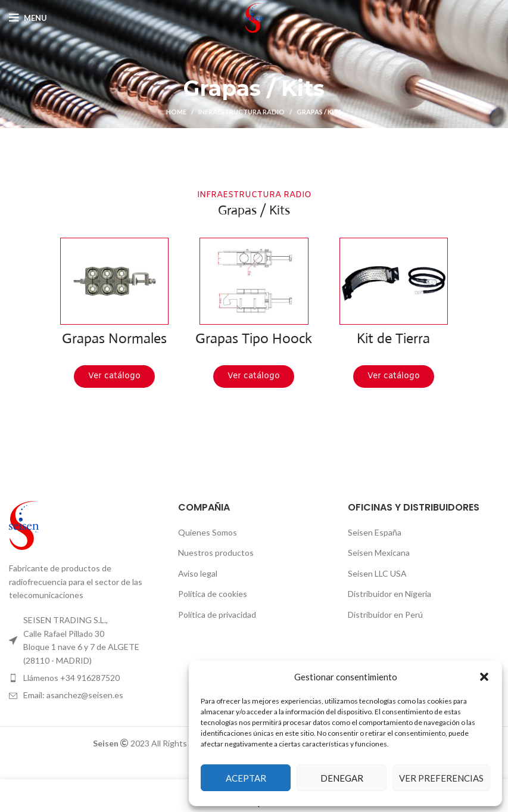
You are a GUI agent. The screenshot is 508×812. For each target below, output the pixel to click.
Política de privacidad (217, 615)
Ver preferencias (441, 778)
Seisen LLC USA (377, 573)
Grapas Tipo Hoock (254, 338)
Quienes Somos (208, 532)
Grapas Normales (114, 338)
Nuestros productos (216, 553)
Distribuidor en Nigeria (389, 594)
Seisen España (375, 532)
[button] (484, 677)
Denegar (342, 778)
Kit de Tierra (393, 338)
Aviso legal (198, 573)
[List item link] (85, 678)
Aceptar (246, 778)
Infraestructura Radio (241, 112)
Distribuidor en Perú (385, 615)
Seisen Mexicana (379, 553)
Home (176, 112)
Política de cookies (213, 594)
